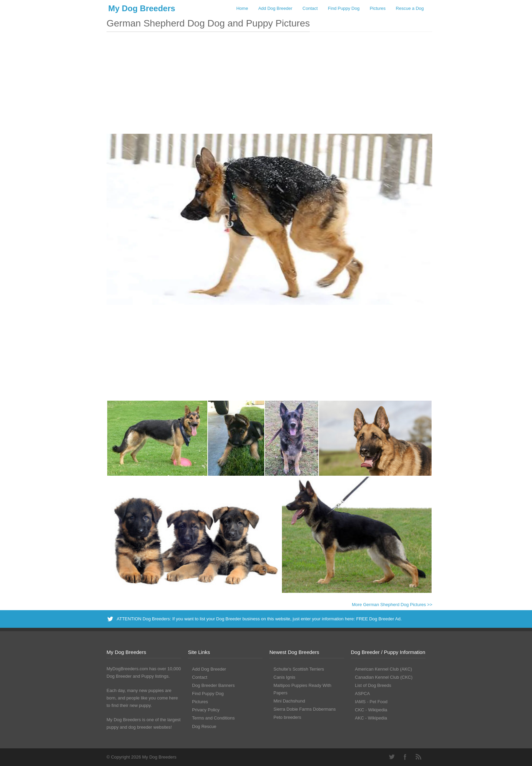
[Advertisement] (269, 86)
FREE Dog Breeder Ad (378, 619)
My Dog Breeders (142, 8)
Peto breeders (287, 717)
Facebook (405, 757)
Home (242, 8)
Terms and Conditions (213, 718)
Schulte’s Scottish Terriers (299, 669)
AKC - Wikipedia (371, 718)
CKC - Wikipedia (371, 710)
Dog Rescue (204, 726)
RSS (419, 757)
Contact (310, 8)
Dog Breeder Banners (213, 685)
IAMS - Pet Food (371, 702)
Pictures (378, 8)
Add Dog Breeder (275, 8)
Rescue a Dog (410, 8)
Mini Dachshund (289, 701)
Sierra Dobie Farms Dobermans (305, 709)
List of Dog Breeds (373, 685)
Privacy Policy (206, 710)
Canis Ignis (284, 677)
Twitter (392, 757)
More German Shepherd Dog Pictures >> (392, 605)
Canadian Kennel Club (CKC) (384, 677)
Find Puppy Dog (344, 8)
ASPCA (362, 694)
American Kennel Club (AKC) (383, 669)
